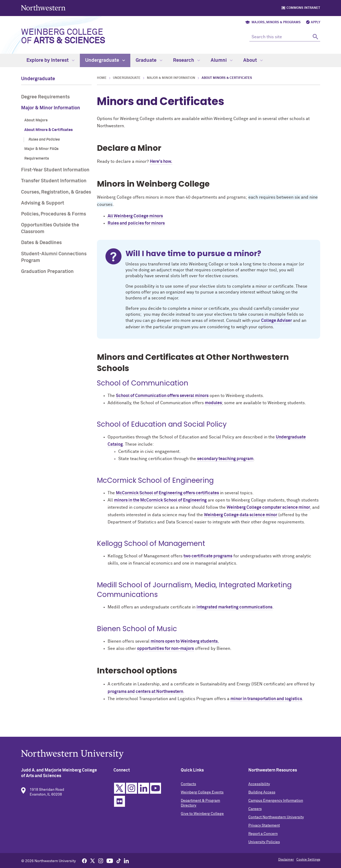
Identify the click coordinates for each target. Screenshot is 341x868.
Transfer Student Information (54, 181)
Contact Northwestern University (276, 824)
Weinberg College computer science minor (268, 507)
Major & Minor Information (51, 108)
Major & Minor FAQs (41, 149)
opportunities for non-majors (165, 649)
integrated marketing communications (234, 607)
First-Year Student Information (55, 170)
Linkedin (144, 795)
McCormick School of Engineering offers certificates (167, 493)
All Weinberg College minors (135, 216)
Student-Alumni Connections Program (54, 257)
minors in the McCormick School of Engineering (160, 500)
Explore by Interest (50, 60)
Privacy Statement (264, 832)
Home (102, 78)
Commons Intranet (303, 8)
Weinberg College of (63, 37)
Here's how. (161, 161)
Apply (315, 22)
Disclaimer (286, 860)
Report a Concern (262, 840)
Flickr (120, 808)
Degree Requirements (45, 97)
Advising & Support (43, 203)
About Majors (36, 120)
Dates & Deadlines (41, 243)
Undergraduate (105, 60)
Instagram (132, 795)
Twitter (120, 795)
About (253, 60)
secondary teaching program (225, 459)
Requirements (37, 159)
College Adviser (277, 321)
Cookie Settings (308, 860)
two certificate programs (208, 556)
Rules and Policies (44, 140)
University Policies (264, 849)
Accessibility (259, 791)
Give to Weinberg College (203, 820)
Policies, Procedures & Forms (54, 214)
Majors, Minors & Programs (276, 22)
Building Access (261, 799)
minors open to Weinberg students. (185, 641)
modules (213, 403)
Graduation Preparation (47, 272)
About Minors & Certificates (48, 130)
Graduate (149, 60)
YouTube (156, 795)
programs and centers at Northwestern (145, 692)
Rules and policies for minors (136, 223)
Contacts (189, 791)
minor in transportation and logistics (266, 699)
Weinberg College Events (202, 799)
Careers (254, 816)
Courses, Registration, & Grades (56, 192)
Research (187, 60)
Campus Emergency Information (275, 807)
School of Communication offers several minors (162, 396)
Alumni (222, 60)
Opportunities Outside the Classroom (50, 228)
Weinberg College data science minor (241, 515)
